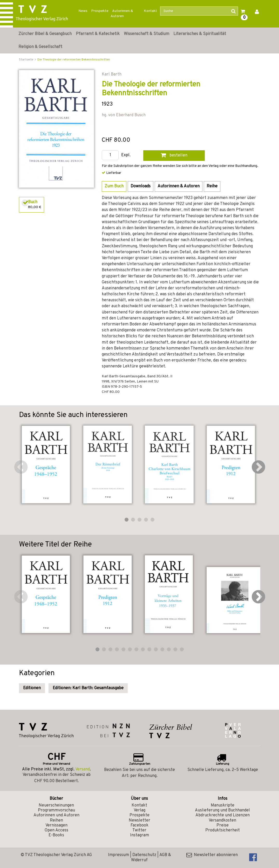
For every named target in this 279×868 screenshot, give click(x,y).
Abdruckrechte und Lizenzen (223, 815)
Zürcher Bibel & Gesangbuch (45, 34)
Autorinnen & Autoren (122, 14)
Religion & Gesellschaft (40, 47)
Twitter (139, 830)
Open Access (56, 830)
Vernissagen (56, 825)
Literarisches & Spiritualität (200, 34)
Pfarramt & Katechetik (98, 34)
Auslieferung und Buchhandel (222, 810)
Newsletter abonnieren (212, 855)
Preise (223, 825)
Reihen (56, 821)
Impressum (118, 855)
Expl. (126, 155)
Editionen (32, 688)
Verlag (139, 810)
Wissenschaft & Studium (147, 34)
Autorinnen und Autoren (56, 815)
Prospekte (100, 11)
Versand (83, 769)
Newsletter (139, 821)
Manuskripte (223, 805)
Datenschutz (144, 855)
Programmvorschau (56, 810)
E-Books (56, 835)
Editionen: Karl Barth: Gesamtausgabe (88, 688)
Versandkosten (222, 821)
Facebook (139, 825)
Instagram (139, 835)
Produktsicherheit (223, 830)
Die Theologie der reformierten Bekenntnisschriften (74, 60)
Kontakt (150, 11)
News (83, 11)
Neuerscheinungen (56, 805)
